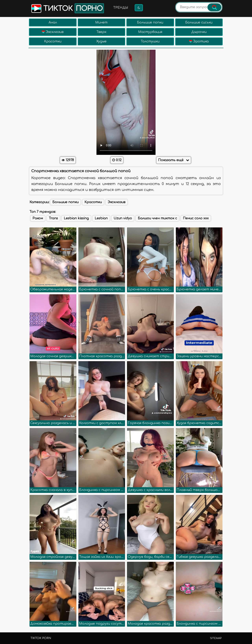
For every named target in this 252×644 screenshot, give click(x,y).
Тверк (101, 32)
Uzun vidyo (123, 218)
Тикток (67, 8)
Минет (101, 22)
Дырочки (199, 32)
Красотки (53, 41)
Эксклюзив (53, 32)
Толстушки (150, 41)
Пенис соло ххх (196, 218)
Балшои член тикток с (157, 218)
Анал (53, 22)
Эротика (199, 41)
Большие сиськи (199, 22)
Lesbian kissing (76, 218)
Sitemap (216, 638)
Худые (101, 41)
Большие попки (150, 22)
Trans (53, 218)
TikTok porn (41, 638)
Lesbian (101, 218)
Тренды (121, 8)
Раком (38, 218)
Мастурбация (150, 32)
